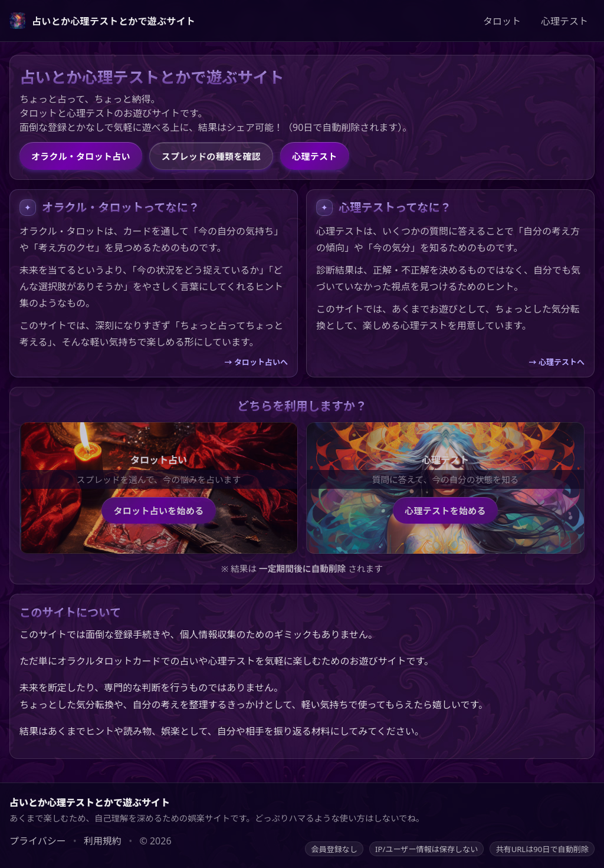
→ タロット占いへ (256, 362)
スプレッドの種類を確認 (211, 156)
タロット (502, 21)
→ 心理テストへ (557, 362)
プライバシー (38, 841)
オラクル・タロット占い (81, 156)
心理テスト (564, 21)
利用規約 (103, 841)
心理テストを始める (445, 511)
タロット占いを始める (158, 511)
